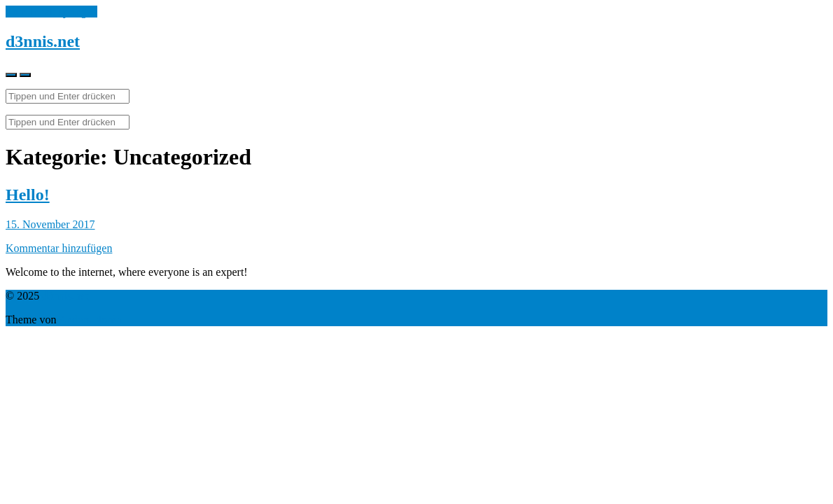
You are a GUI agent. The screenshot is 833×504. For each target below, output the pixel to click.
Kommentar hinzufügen (59, 248)
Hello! (28, 195)
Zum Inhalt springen (51, 12)
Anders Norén (90, 320)
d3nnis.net (43, 41)
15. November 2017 (50, 224)
